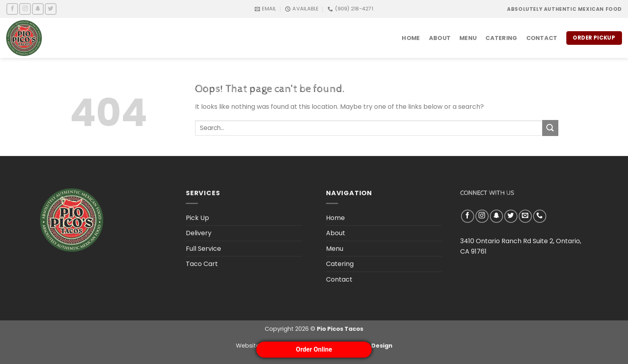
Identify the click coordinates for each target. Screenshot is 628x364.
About (440, 38)
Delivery (199, 233)
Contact (542, 38)
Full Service (203, 249)
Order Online (314, 349)
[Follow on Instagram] (25, 9)
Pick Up (197, 218)
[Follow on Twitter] (51, 9)
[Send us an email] (525, 216)
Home (411, 38)
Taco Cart (202, 264)
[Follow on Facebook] (12, 9)
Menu (468, 38)
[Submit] (550, 128)
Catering (501, 38)
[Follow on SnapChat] (38, 9)
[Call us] (540, 216)
